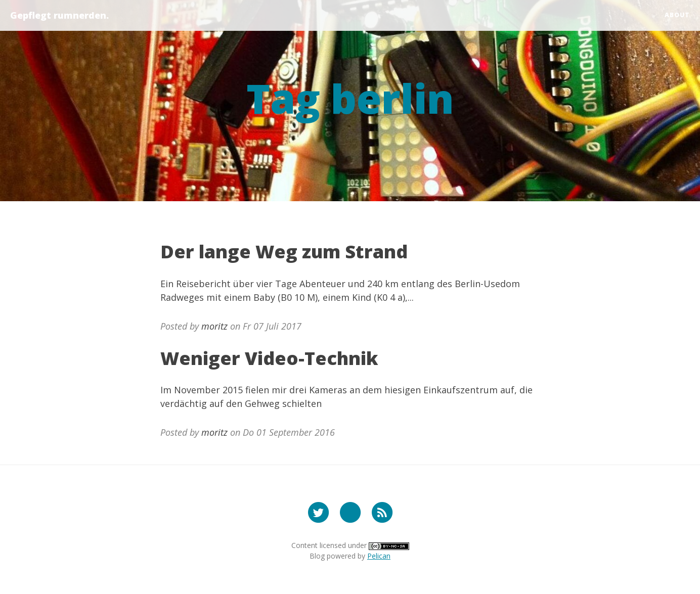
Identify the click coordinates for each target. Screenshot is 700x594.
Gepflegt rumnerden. (59, 15)
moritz (214, 326)
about (677, 15)
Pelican (379, 556)
